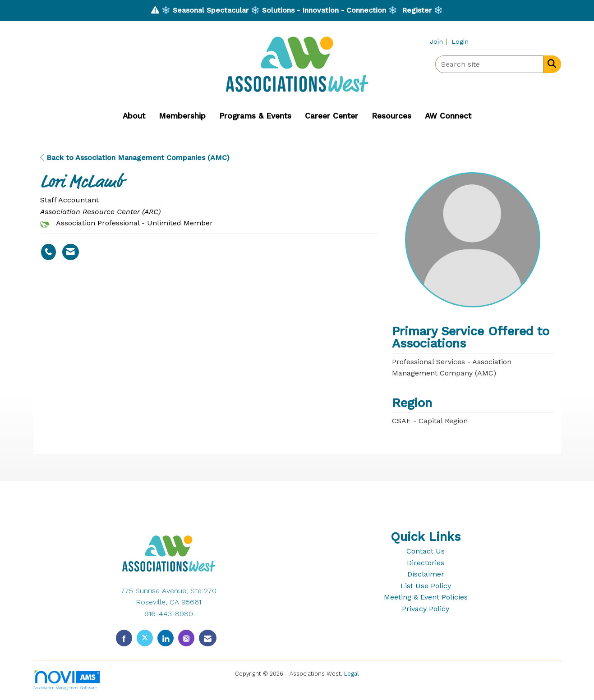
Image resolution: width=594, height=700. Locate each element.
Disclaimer (426, 574)
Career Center (332, 116)
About (134, 116)
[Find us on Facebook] (124, 638)
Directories (426, 563)
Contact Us (426, 551)
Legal (352, 674)
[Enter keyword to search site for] (489, 64)
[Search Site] (550, 64)
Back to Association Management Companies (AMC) (135, 158)
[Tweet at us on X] (145, 638)
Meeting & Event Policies (426, 597)
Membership (182, 116)
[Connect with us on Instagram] (186, 638)
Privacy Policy (426, 609)
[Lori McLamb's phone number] (48, 252)
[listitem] (440, 41)
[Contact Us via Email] (208, 638)
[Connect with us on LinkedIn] (166, 638)
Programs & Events (255, 116)
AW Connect (448, 116)
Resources (391, 116)
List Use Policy (426, 586)
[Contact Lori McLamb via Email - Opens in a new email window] (71, 252)
